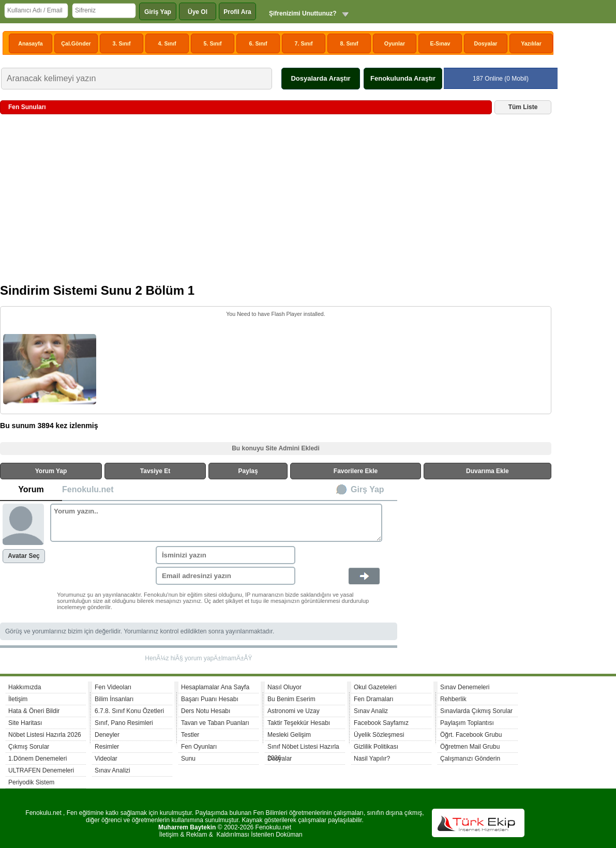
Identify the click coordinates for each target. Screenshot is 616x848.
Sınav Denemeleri (465, 687)
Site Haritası (25, 723)
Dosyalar (485, 43)
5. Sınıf (213, 43)
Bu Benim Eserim (291, 699)
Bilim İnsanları (114, 699)
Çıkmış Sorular (29, 747)
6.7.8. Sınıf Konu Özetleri (129, 711)
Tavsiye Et (155, 471)
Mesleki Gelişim (289, 735)
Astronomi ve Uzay (294, 711)
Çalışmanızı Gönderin (470, 759)
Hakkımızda (25, 687)
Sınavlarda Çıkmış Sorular (476, 711)
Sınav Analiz (371, 711)
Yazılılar (531, 43)
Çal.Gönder (76, 43)
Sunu (188, 759)
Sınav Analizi (112, 770)
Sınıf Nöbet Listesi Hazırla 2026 (303, 748)
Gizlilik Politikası (376, 747)
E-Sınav (440, 43)
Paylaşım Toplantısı (467, 723)
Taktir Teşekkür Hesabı (299, 723)
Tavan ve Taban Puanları (215, 723)
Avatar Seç (24, 556)
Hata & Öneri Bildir (34, 711)
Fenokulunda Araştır (403, 78)
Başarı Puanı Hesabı (210, 699)
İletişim (18, 699)
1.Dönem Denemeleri (37, 759)
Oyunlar (395, 43)
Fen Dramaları (374, 699)
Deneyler (107, 735)
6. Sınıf (258, 43)
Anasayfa (30, 43)
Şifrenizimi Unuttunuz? (303, 13)
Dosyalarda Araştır (320, 78)
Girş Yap (367, 489)
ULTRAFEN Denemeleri (41, 770)
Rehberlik (453, 699)
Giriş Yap (158, 12)
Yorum (31, 489)
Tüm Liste (523, 107)
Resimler (107, 747)
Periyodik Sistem (31, 782)
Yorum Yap (51, 471)
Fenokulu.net (88, 489)
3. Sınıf (122, 43)
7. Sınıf (304, 43)
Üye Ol (198, 12)
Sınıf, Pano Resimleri (124, 723)
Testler (190, 735)
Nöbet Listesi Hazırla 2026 (45, 735)
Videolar (106, 759)
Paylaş (248, 471)
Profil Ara (237, 12)
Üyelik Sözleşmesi (379, 735)
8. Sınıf (349, 43)
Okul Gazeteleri (375, 687)
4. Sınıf (167, 43)
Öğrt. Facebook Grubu (471, 735)
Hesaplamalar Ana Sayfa (215, 687)
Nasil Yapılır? (372, 759)
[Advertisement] (276, 203)
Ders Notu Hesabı (206, 711)
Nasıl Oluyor (284, 687)
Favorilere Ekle (356, 471)
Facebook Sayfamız (381, 723)
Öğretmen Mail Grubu (470, 747)
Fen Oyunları (199, 747)
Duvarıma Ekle (487, 471)
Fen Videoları (113, 687)
